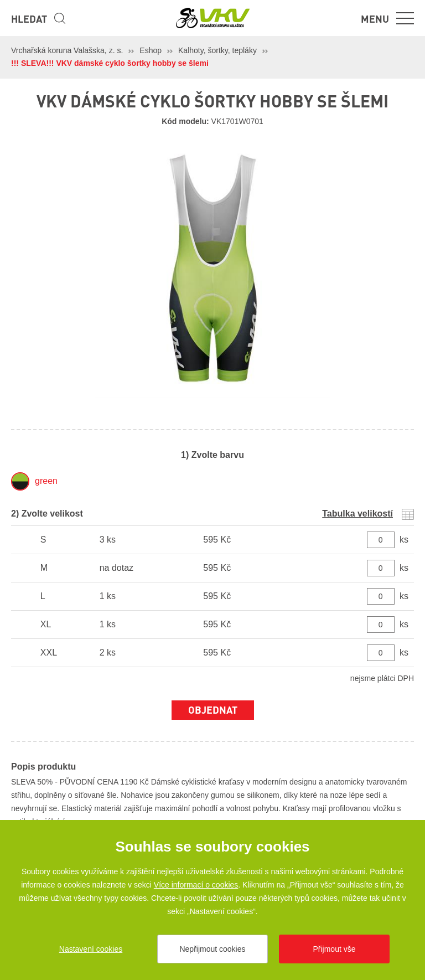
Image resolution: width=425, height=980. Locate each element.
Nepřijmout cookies (212, 949)
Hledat (29, 19)
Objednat (213, 710)
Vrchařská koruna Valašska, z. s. (67, 50)
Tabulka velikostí (357, 514)
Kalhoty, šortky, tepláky (217, 50)
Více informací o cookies (196, 885)
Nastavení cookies (91, 949)
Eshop (151, 50)
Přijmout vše (334, 949)
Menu (375, 19)
